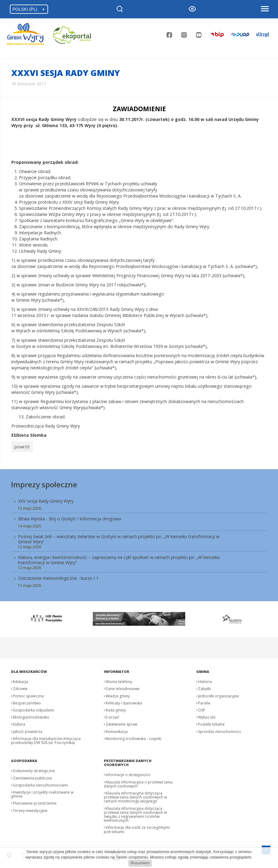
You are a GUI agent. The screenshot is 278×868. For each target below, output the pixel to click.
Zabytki (205, 687)
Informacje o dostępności (128, 773)
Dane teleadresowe (123, 687)
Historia (205, 679)
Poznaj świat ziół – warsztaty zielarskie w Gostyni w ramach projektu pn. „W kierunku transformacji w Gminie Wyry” (119, 537)
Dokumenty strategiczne (34, 769)
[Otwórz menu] (265, 9)
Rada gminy (116, 708)
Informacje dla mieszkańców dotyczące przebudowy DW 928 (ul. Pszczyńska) (46, 738)
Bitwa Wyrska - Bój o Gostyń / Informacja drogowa (69, 517)
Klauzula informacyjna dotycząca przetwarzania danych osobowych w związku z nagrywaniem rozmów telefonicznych (135, 812)
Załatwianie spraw (121, 722)
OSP (202, 708)
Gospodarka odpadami (34, 708)
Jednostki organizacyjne (219, 694)
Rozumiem (140, 863)
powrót (21, 446)
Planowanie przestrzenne (35, 801)
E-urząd (112, 715)
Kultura (19, 722)
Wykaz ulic (207, 715)
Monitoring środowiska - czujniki (133, 736)
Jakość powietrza (28, 729)
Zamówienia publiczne (32, 776)
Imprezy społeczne (44, 482)
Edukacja (21, 679)
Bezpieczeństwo (27, 701)
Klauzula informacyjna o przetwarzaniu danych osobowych (138, 782)
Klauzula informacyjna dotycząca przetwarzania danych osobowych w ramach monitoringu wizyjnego (135, 795)
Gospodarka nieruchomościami (40, 783)
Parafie (204, 701)
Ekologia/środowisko (31, 715)
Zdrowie (20, 687)
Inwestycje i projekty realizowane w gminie (42, 792)
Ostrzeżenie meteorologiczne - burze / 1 (58, 576)
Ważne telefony (119, 679)
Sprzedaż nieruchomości (220, 729)
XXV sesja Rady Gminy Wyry (46, 499)
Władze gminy (118, 694)
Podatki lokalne (211, 722)
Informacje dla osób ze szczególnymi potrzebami (137, 828)
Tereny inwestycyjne (30, 808)
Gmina (203, 669)
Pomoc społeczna (28, 694)
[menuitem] (139, 541)
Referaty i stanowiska (124, 701)
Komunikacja (117, 729)
